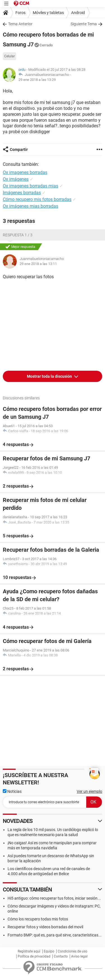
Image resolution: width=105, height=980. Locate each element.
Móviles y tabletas (48, 13)
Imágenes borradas (22, 193)
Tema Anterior (20, 24)
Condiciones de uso (73, 951)
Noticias (12, 791)
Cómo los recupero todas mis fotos (38, 919)
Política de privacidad (34, 956)
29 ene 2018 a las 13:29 (37, 80)
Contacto (61, 956)
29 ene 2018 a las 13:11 (38, 264)
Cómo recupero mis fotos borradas (37, 199)
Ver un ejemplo (89, 791)
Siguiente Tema (84, 24)
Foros (20, 13)
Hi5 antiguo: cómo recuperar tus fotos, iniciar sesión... (54, 898)
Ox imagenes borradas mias (31, 186)
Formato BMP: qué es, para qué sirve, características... (55, 935)
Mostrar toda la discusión (50, 376)
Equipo (49, 951)
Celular (10, 56)
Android (78, 13)
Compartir (19, 150)
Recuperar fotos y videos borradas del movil (45, 927)
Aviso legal (79, 956)
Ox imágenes (16, 179)
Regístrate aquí (29, 951)
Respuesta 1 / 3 (18, 235)
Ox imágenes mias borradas (31, 206)
